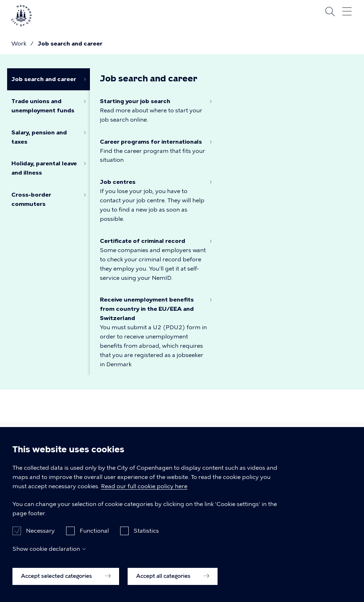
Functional (94, 541)
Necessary (40, 541)
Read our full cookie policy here (144, 496)
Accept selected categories (66, 586)
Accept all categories (173, 586)
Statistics (146, 541)
